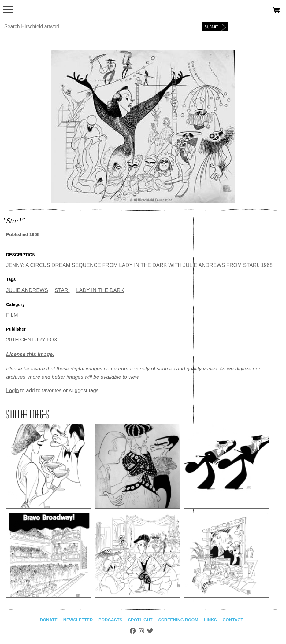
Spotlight (140, 620)
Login (13, 390)
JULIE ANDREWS (27, 290)
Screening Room (178, 620)
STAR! (62, 290)
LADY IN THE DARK (100, 290)
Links (210, 620)
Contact (233, 620)
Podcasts (110, 620)
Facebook (133, 631)
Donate (49, 620)
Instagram (141, 631)
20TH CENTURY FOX (32, 340)
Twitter (150, 631)
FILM (12, 315)
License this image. (30, 354)
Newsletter (78, 620)
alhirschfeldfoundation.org (26, 10)
